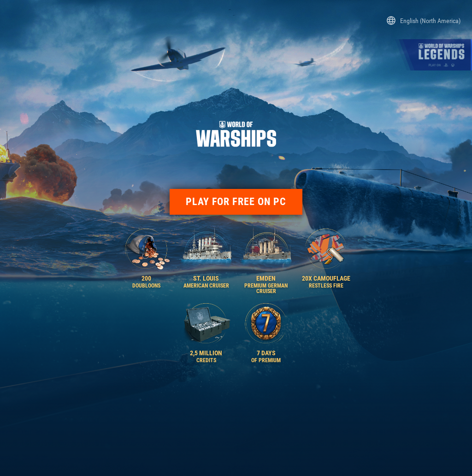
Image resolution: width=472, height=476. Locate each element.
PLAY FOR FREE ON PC (236, 202)
